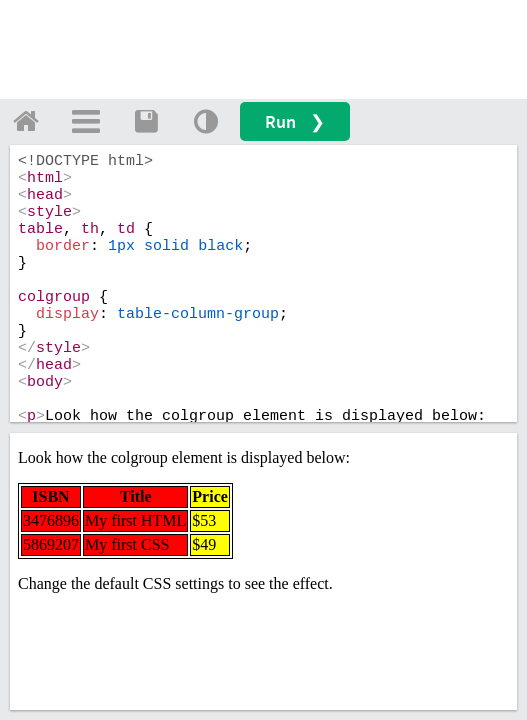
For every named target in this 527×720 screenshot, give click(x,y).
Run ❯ (295, 121)
